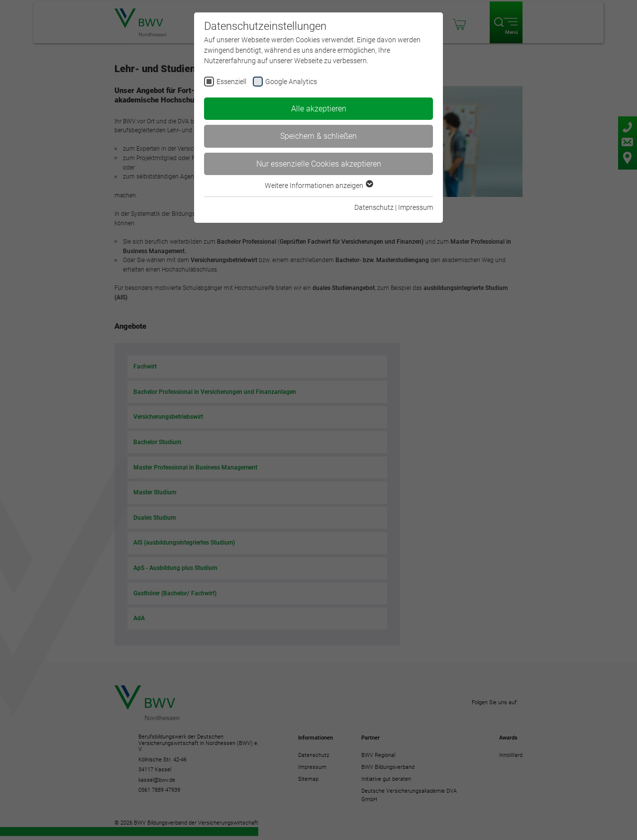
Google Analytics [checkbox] (291, 82)
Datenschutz (374, 207)
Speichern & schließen (318, 136)
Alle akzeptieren (319, 109)
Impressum (416, 207)
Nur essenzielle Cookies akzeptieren (319, 164)
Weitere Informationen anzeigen (318, 186)
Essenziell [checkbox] (231, 82)
